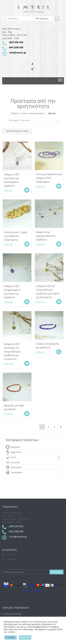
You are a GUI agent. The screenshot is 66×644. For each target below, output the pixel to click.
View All (52, 113)
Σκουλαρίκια (16, 472)
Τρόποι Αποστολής (13, 614)
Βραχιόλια (15, 447)
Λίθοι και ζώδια (13, 462)
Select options (59, 350)
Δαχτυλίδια (16, 452)
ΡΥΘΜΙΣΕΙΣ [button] (11, 637)
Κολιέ (13, 457)
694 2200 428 (16, 47)
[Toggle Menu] (60, 81)
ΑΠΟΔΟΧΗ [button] (25, 637)
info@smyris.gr (18, 53)
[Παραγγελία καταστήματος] (33, 120)
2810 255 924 (16, 42)
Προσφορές (16, 467)
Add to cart (26, 189)
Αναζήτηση (56, 572)
